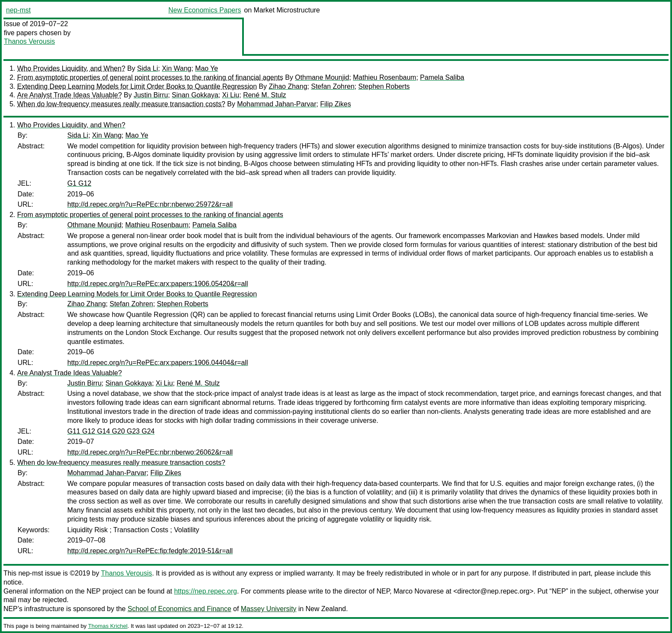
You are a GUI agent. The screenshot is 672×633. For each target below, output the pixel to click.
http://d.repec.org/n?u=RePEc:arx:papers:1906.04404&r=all (158, 363)
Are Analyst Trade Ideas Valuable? (69, 95)
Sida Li (148, 68)
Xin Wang (177, 68)
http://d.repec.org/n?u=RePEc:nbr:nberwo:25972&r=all (150, 204)
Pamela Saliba (442, 77)
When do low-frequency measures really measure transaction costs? (121, 104)
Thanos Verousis (29, 41)
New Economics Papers (205, 10)
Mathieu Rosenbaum (385, 77)
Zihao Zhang (288, 86)
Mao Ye (206, 68)
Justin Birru (151, 95)
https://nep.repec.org (205, 591)
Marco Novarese (418, 591)
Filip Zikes (336, 104)
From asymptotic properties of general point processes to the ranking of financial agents (150, 77)
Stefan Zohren (333, 86)
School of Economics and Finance (180, 609)
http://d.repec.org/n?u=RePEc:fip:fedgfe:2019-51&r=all (150, 551)
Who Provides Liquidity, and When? (71, 68)
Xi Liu (231, 95)
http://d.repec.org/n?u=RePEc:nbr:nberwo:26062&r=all (150, 452)
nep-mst (18, 10)
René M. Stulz (264, 95)
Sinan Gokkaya (195, 95)
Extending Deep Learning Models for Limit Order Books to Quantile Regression (137, 86)
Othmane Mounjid (322, 77)
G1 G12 (79, 183)
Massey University (269, 609)
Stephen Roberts (384, 86)
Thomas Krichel (108, 626)
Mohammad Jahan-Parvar (277, 104)
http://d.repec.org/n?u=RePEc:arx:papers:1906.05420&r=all (158, 284)
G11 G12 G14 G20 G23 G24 (111, 431)
